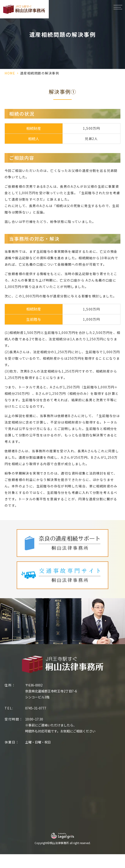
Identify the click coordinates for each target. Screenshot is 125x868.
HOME (10, 73)
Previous (4, 617)
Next (121, 617)
